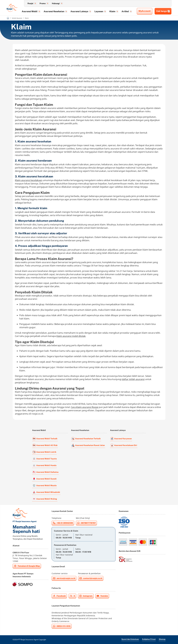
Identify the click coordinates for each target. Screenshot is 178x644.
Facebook (59, 596)
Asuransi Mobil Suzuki (44, 479)
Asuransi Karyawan (121, 439)
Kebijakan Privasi (149, 639)
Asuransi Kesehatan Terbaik (86, 439)
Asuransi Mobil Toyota (45, 459)
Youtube (102, 596)
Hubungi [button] (57, 3)
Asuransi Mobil (39, 430)
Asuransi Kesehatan (80, 430)
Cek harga (163, 11)
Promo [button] (44, 3)
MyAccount (145, 11)
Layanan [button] (104, 11)
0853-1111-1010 (62, 626)
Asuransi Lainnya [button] (84, 11)
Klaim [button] (117, 11)
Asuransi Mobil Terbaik (45, 439)
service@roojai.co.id (64, 578)
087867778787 (86, 523)
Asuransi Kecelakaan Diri (124, 445)
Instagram (86, 596)
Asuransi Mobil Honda (44, 465)
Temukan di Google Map (27, 566)
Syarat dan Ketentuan (130, 639)
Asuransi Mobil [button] (34, 11)
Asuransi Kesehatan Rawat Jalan (88, 445)
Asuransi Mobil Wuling (45, 499)
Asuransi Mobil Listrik (44, 452)
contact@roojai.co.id (91, 578)
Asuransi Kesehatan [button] (59, 11)
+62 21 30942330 (63, 523)
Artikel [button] (130, 11)
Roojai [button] (32, 3)
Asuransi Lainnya (118, 430)
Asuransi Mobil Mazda (44, 485)
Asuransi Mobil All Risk (45, 445)
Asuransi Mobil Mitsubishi (46, 492)
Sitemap (162, 639)
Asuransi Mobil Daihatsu (45, 472)
